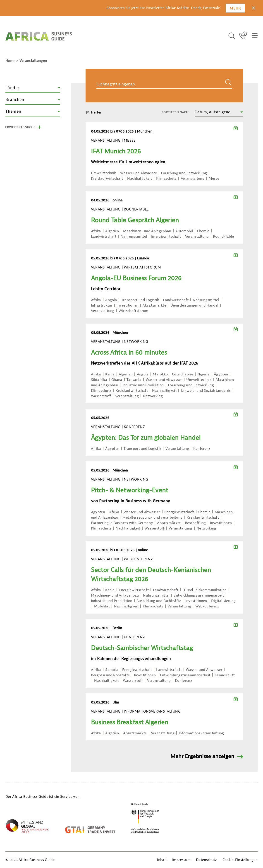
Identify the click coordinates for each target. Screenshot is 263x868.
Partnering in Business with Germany (122, 523)
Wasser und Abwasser (138, 173)
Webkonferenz (207, 606)
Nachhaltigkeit (139, 179)
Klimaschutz (166, 179)
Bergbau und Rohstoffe (110, 675)
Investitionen (127, 305)
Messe (214, 179)
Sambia (112, 670)
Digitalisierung (223, 601)
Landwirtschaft (104, 237)
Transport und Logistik (140, 300)
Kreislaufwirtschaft (107, 179)
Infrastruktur (102, 305)
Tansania (134, 380)
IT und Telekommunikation (205, 590)
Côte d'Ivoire (183, 374)
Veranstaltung (193, 179)
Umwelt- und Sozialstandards (206, 391)
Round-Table (224, 237)
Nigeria (203, 374)
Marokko (160, 374)
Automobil (184, 231)
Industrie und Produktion (143, 385)
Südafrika (99, 380)
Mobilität (102, 606)
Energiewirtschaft (166, 237)
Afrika (96, 231)
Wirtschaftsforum (133, 311)
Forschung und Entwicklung (184, 173)
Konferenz (202, 449)
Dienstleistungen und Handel (194, 305)
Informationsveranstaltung (201, 733)
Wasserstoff (101, 396)
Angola (111, 300)
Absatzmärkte (154, 305)
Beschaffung (195, 523)
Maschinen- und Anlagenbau (147, 231)
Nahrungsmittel (134, 237)
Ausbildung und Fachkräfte (159, 601)
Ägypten (221, 374)
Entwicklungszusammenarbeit (199, 595)
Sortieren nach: (175, 112)
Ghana (117, 380)
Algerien (112, 231)
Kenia (110, 374)
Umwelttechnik (104, 173)
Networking (153, 396)
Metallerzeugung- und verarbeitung (153, 517)
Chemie (203, 231)
